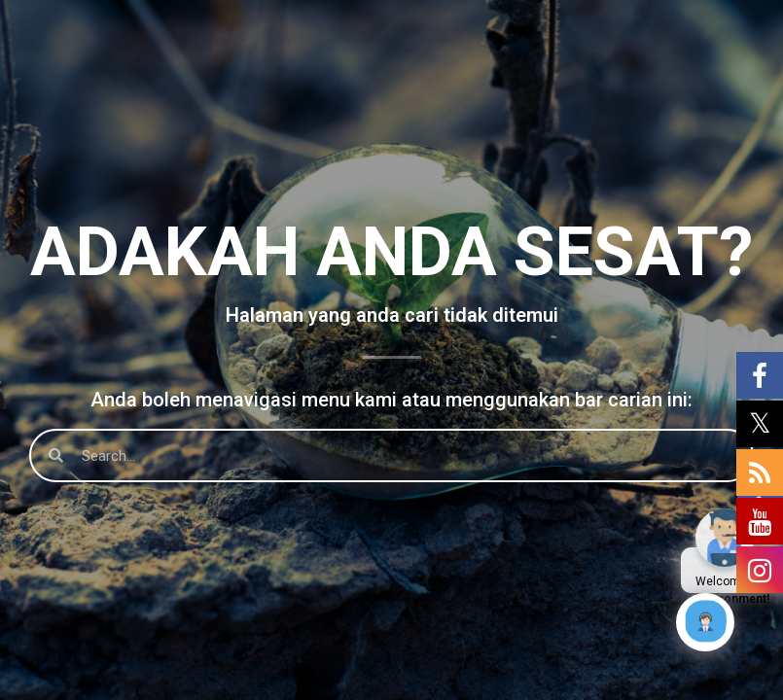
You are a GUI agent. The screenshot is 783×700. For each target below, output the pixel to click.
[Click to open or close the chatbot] (705, 622)
